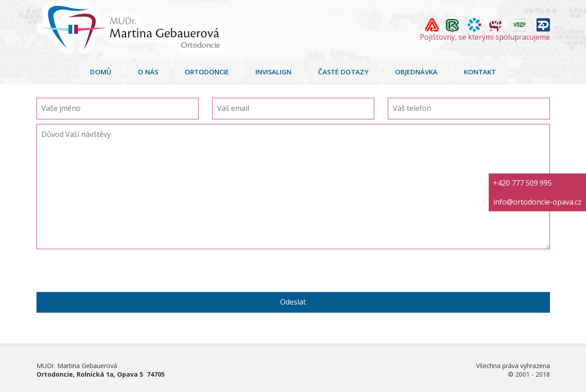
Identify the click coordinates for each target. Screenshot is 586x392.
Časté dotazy (343, 72)
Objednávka (416, 72)
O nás (148, 72)
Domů (101, 72)
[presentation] (105, 274)
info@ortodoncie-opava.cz (537, 202)
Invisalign (273, 72)
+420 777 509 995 (522, 183)
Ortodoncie (207, 72)
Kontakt (480, 72)
